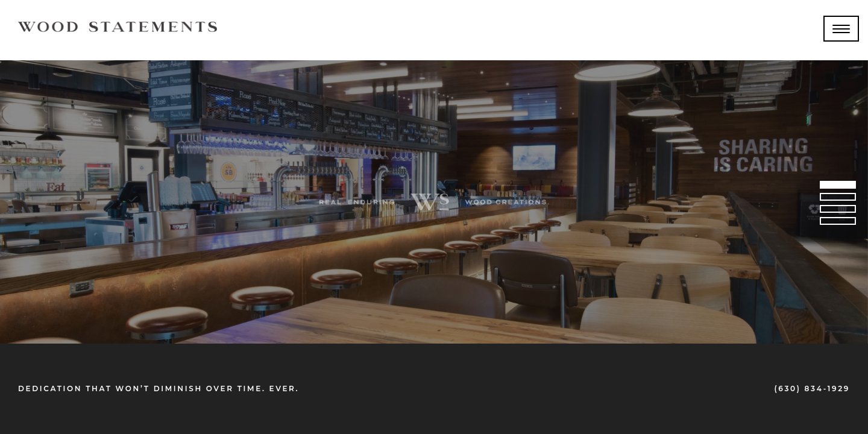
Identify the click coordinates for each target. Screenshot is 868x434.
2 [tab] (838, 199)
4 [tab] (838, 223)
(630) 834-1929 (812, 388)
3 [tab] (838, 211)
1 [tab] (838, 187)
